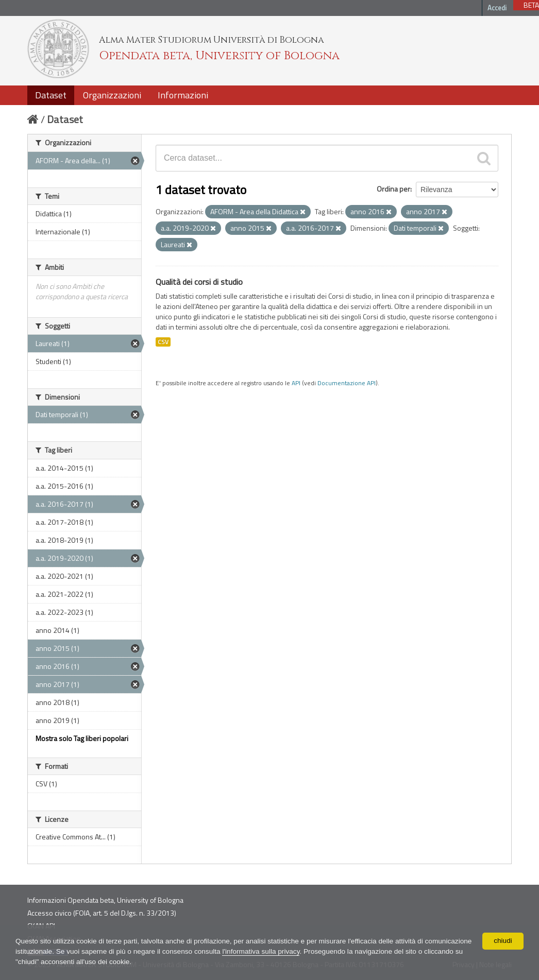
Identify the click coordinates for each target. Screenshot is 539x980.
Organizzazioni (112, 95)
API (296, 383)
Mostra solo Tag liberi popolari (82, 738)
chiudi (503, 941)
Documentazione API (347, 383)
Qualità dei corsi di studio (199, 282)
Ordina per (393, 189)
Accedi (497, 8)
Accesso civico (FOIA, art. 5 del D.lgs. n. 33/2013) (102, 913)
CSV (163, 342)
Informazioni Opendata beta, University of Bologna (105, 900)
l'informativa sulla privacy (318, 952)
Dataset (51, 95)
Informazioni (183, 95)
